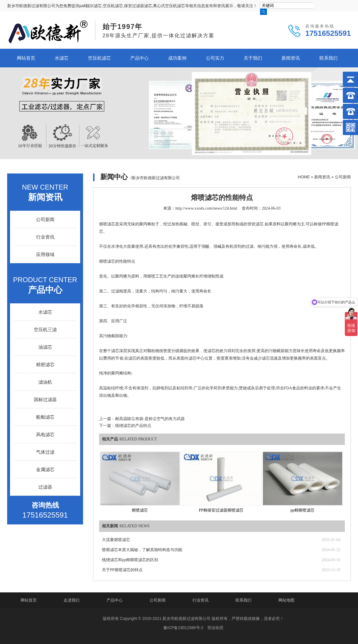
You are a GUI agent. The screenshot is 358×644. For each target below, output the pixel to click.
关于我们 (253, 58)
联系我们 (329, 58)
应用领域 (45, 254)
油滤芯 (45, 347)
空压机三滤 (45, 330)
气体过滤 (45, 452)
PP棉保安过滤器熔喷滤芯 (221, 510)
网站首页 (26, 58)
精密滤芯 (45, 365)
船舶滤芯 (45, 417)
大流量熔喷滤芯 (116, 540)
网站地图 (286, 600)
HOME (304, 177)
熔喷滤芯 (140, 510)
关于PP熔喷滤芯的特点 (122, 570)
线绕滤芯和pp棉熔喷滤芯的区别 (130, 560)
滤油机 (45, 382)
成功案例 (177, 58)
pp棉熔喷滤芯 (302, 510)
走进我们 (72, 600)
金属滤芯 (45, 470)
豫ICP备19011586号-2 (183, 628)
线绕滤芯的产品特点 (133, 426)
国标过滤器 (45, 400)
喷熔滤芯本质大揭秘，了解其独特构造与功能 (142, 550)
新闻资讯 (291, 58)
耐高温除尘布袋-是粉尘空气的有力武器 (150, 419)
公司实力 (215, 58)
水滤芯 (62, 58)
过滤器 (45, 487)
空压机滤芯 (99, 58)
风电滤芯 (45, 435)
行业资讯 (45, 237)
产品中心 (139, 58)
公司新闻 (343, 177)
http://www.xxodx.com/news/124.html (206, 208)
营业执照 (215, 628)
